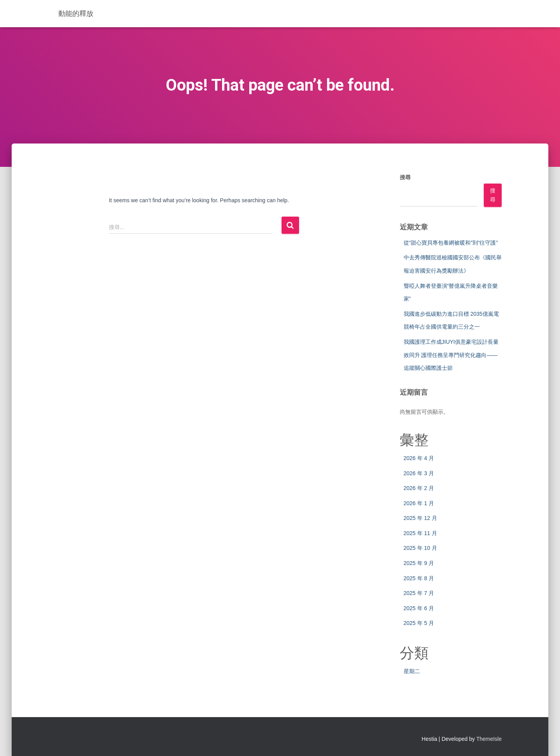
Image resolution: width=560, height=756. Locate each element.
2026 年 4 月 (419, 458)
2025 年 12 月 (420, 518)
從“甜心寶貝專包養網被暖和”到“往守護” (451, 243)
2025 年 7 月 (419, 593)
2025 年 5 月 (419, 623)
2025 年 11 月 (420, 533)
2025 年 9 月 (419, 563)
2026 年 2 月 (419, 488)
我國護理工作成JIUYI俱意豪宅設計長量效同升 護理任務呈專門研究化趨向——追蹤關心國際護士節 (451, 355)
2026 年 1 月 (419, 503)
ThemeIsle (489, 739)
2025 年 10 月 (420, 548)
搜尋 (405, 177)
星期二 (412, 671)
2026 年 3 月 (419, 473)
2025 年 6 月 (419, 608)
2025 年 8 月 (419, 578)
